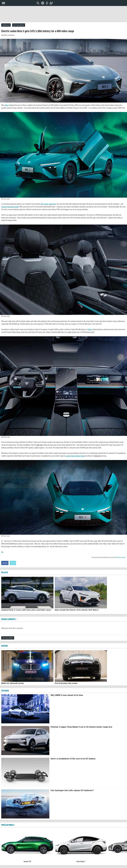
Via (2, 552)
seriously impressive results (10, 207)
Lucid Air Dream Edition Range (75, 456)
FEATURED (5, 691)
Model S (90, 329)
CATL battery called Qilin (48, 204)
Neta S (7, 105)
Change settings (121, 557)
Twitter (13, 563)
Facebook (5, 563)
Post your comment (19, 25)
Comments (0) (6, 25)
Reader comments (10, 619)
